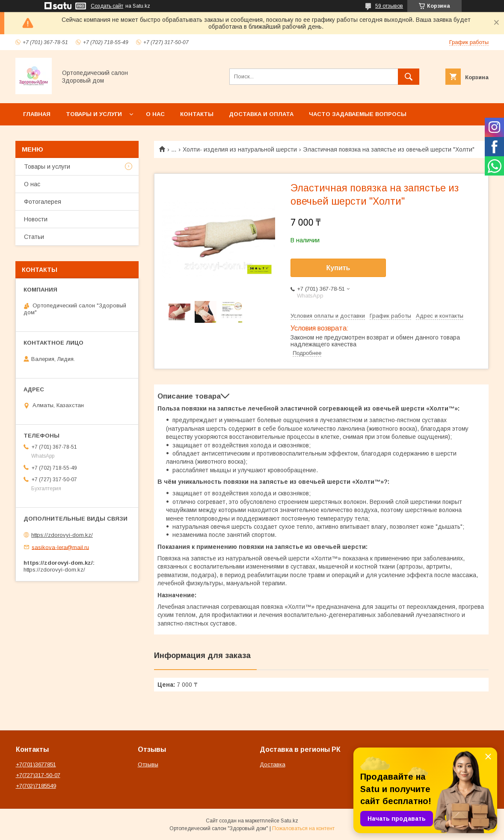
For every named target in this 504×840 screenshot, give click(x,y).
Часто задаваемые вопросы (358, 114)
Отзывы (148, 764)
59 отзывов (389, 6)
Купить (338, 268)
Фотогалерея (43, 202)
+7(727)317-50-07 (38, 775)
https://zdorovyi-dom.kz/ (62, 535)
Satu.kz (289, 821)
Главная (37, 114)
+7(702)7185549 (36, 786)
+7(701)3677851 (36, 764)
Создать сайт (107, 6)
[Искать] (409, 77)
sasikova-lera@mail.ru (60, 547)
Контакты (197, 114)
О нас (155, 114)
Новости (36, 219)
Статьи (34, 237)
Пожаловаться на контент (303, 828)
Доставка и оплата (261, 114)
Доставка (273, 764)
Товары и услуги (94, 114)
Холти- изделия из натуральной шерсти (240, 149)
